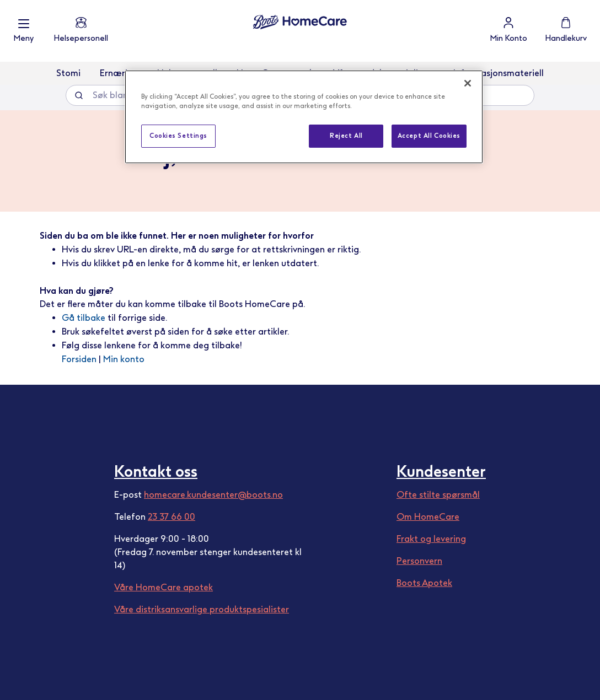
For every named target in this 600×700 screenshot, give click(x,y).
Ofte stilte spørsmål (438, 495)
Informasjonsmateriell (499, 73)
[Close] (468, 83)
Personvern (419, 561)
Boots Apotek (424, 583)
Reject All (346, 136)
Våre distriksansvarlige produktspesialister (202, 609)
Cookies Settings (178, 136)
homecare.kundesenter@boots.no (213, 495)
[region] (304, 117)
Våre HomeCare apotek (164, 587)
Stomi (68, 73)
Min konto (124, 359)
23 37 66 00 (172, 517)
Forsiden (79, 359)
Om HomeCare (428, 517)
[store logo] (300, 22)
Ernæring (119, 73)
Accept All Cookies (429, 136)
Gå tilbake (84, 318)
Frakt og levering (431, 539)
